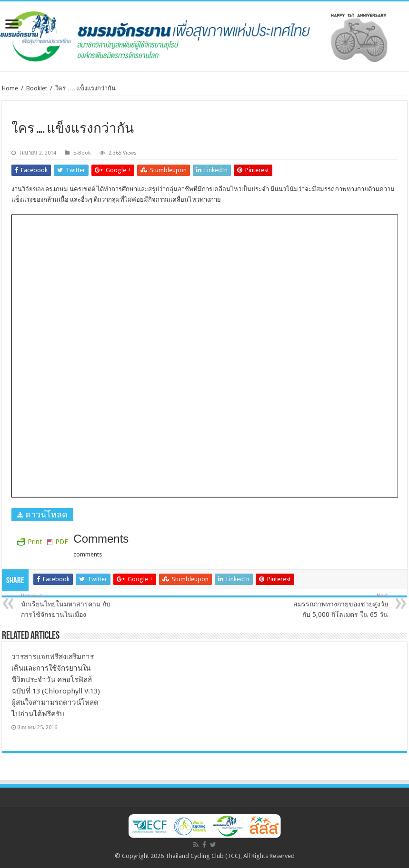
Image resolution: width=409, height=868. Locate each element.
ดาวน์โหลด (45, 514)
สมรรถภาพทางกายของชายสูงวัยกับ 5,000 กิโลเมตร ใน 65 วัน (339, 605)
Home (10, 88)
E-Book (82, 153)
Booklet (37, 88)
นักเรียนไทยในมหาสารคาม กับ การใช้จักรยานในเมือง (70, 605)
